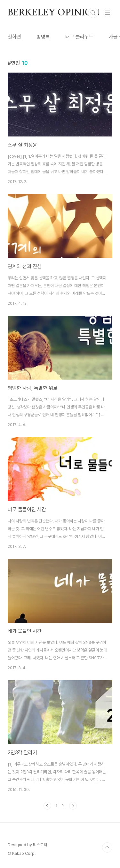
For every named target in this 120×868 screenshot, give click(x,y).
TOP (107, 847)
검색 (93, 13)
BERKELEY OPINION (54, 13)
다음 (73, 806)
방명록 (43, 37)
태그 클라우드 (79, 37)
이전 (47, 806)
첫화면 (14, 37)
